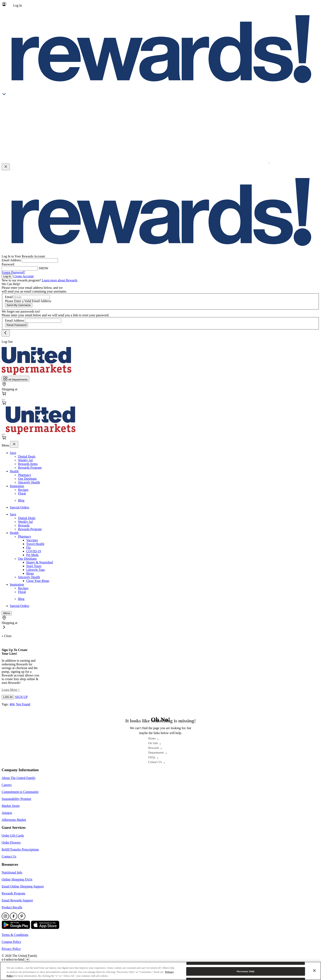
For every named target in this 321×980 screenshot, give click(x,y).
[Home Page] (36, 374)
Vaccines (32, 540)
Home (152, 738)
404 (12, 704)
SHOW (44, 268)
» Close (7, 636)
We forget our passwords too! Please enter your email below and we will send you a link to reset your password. (55, 313)
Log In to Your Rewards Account (23, 256)
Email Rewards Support (17, 900)
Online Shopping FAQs (17, 879)
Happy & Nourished (40, 562)
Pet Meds (32, 555)
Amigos (7, 813)
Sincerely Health (29, 482)
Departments (156, 753)
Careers (7, 785)
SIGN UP (21, 697)
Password (8, 264)
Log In (7, 276)
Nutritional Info (12, 872)
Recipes (23, 490)
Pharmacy (25, 475)
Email (9, 297)
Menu (5, 445)
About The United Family (19, 778)
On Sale (153, 743)
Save (13, 453)
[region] (160, 971)
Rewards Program (30, 468)
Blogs (30, 573)
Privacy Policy (11, 949)
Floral (22, 493)
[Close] (314, 971)
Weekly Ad (25, 460)
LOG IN (8, 697)
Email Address (11, 260)
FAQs (152, 757)
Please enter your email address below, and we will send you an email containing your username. (34, 290)
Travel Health (35, 544)
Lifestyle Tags (36, 570)
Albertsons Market (14, 820)
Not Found (23, 704)
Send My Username (19, 305)
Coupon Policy (11, 942)
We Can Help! (11, 284)
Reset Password (16, 325)
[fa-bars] (3, 400)
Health (14, 471)
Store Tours (34, 566)
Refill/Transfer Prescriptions (20, 849)
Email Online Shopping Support (23, 886)
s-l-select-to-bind (13, 959)
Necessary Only (246, 971)
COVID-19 (34, 551)
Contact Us (155, 762)
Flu (28, 548)
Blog (21, 500)
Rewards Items (28, 464)
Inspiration (17, 486)
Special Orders (20, 507)
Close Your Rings (38, 581)
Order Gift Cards (13, 836)
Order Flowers (11, 842)
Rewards (24, 525)
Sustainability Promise (16, 799)
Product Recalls (12, 907)
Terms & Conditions (15, 935)
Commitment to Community (20, 792)
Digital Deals (27, 456)
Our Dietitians (27, 479)
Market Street (11, 806)
